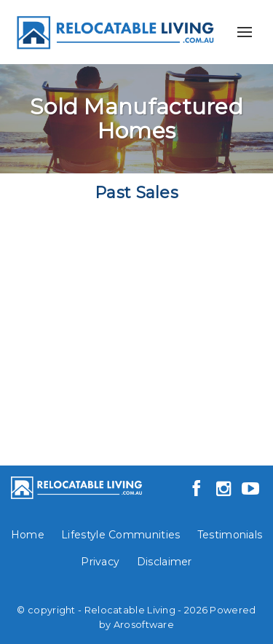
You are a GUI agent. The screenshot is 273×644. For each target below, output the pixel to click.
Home (28, 535)
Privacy (100, 562)
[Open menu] (245, 32)
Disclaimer (165, 562)
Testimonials (230, 535)
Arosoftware (144, 625)
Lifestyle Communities (120, 535)
